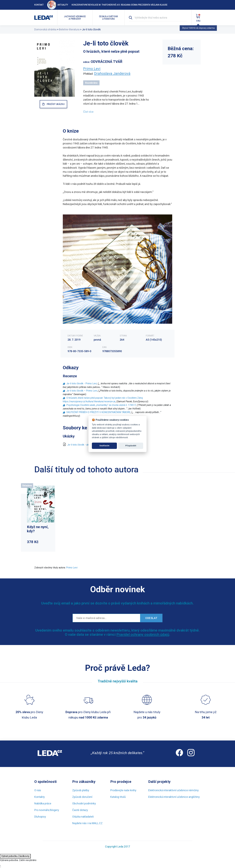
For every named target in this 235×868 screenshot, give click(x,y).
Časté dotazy (80, 810)
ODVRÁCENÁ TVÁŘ (106, 62)
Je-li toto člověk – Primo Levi (82, 391)
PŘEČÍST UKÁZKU (56, 104)
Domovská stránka (45, 29)
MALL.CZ (97, 823)
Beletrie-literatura (69, 29)
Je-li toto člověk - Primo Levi (82, 383)
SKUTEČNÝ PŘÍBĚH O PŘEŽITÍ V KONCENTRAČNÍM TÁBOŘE (98, 412)
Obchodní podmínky (84, 803)
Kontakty (40, 797)
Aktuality (58, 5)
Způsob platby (81, 790)
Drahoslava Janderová (112, 73)
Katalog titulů (118, 797)
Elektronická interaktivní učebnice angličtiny (174, 797)
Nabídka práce (43, 803)
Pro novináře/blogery (47, 810)
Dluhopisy (40, 817)
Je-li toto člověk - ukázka (80, 445)
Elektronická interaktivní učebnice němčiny (173, 790)
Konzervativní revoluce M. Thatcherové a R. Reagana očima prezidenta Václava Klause (120, 5)
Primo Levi (92, 69)
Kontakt (39, 5)
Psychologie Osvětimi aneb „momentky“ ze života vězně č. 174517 (101, 405)
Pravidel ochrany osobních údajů (143, 635)
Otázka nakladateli (83, 817)
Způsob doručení (82, 797)
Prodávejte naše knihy (123, 790)
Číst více (88, 112)
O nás (38, 790)
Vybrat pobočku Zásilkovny (15, 856)
